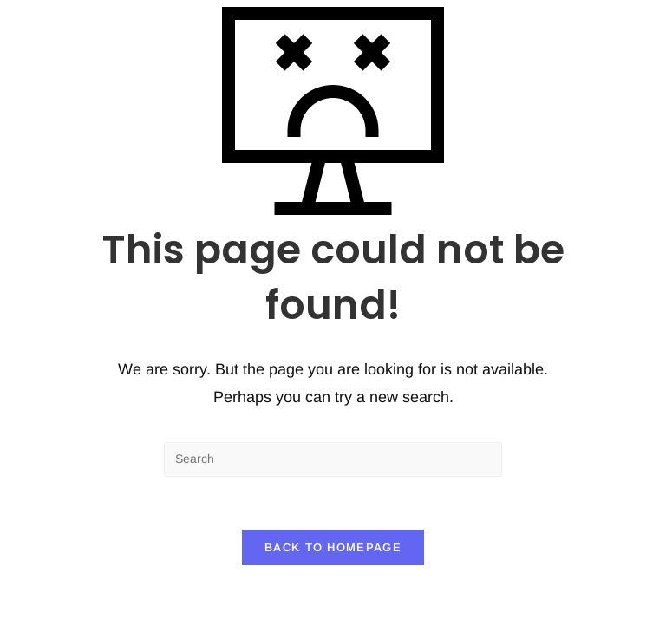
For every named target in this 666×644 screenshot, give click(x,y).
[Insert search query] (333, 459)
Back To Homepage (333, 547)
